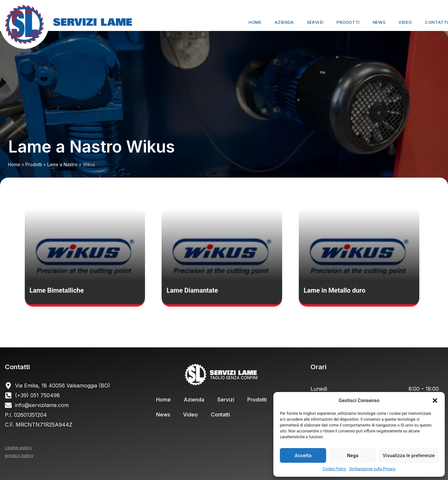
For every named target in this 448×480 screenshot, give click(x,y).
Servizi (315, 22)
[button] (435, 400)
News (379, 22)
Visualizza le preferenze (409, 456)
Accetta (303, 456)
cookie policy (18, 447)
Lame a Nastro (62, 165)
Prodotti (348, 22)
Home (255, 22)
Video (405, 22)
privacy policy (19, 455)
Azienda (284, 22)
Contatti (436, 22)
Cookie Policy (334, 469)
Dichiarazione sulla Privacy (372, 469)
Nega (353, 456)
